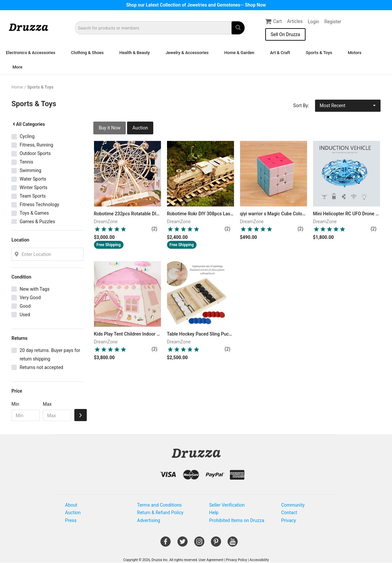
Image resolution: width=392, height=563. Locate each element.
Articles (295, 21)
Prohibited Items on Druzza (237, 520)
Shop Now (255, 5)
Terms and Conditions (160, 505)
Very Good (30, 298)
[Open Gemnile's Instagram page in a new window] (199, 544)
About (71, 505)
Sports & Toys (319, 53)
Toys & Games (34, 213)
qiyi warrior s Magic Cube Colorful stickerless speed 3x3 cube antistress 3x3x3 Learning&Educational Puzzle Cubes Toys (274, 214)
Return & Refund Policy (160, 513)
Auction (140, 128)
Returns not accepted (41, 367)
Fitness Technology (39, 204)
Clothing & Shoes (87, 53)
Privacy (289, 520)
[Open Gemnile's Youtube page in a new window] (233, 544)
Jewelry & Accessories (187, 53)
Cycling (27, 136)
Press (71, 520)
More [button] (17, 67)
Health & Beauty (134, 53)
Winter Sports (34, 187)
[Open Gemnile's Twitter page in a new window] (183, 544)
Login (314, 22)
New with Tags (35, 289)
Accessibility (259, 560)
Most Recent (333, 106)
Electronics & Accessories (31, 53)
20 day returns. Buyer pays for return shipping (50, 355)
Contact (289, 513)
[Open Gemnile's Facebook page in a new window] (166, 544)
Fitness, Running (36, 145)
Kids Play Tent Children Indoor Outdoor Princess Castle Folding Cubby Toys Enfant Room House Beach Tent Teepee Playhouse (128, 334)
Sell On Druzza (285, 34)
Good (25, 306)
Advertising (149, 520)
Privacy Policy (237, 560)
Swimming (30, 170)
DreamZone (106, 222)
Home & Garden (239, 53)
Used (25, 315)
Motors (355, 53)
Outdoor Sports (35, 153)
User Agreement (211, 560)
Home (17, 87)
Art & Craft (280, 53)
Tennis (26, 162)
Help (214, 513)
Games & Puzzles (37, 222)
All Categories (28, 124)
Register (333, 22)
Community (293, 505)
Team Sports (33, 196)
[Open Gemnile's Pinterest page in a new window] (216, 544)
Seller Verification (227, 505)
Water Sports (33, 179)
